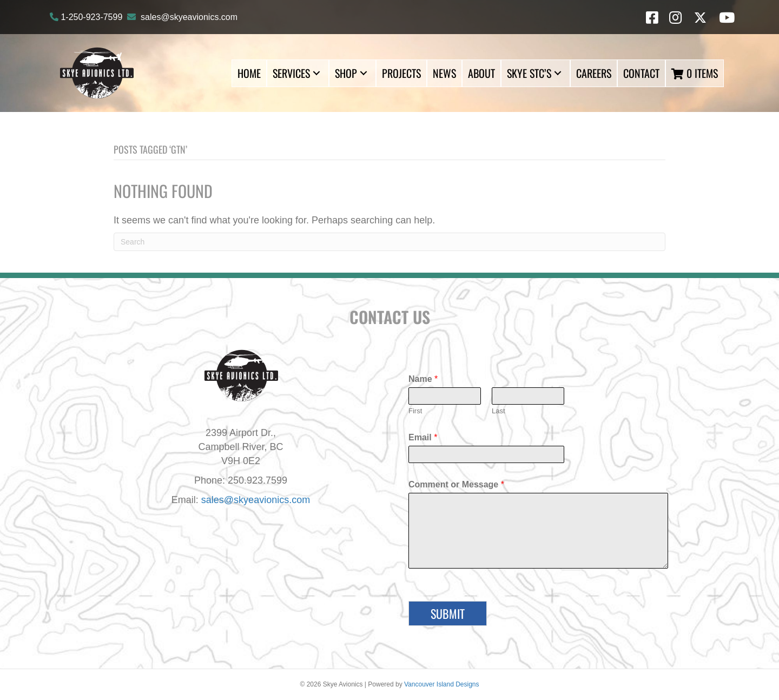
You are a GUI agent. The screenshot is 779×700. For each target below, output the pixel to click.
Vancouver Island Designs (442, 684)
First (415, 411)
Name (423, 379)
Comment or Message (456, 484)
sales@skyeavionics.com (189, 17)
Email (423, 437)
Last (499, 411)
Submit (448, 613)
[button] (316, 73)
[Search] (389, 242)
